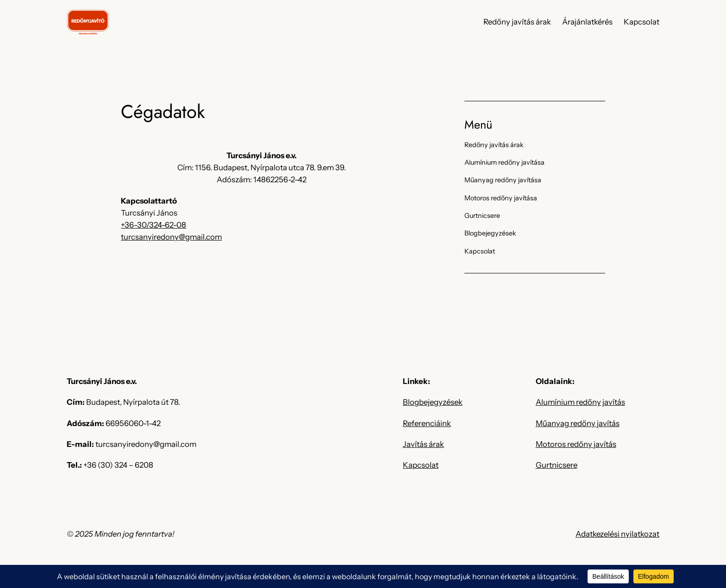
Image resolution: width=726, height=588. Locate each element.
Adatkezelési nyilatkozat (617, 534)
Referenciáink (427, 423)
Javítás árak (423, 444)
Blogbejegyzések (433, 402)
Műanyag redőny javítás (578, 423)
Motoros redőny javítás (576, 444)
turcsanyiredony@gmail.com (171, 237)
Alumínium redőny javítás (580, 402)
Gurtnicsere (557, 465)
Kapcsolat (421, 465)
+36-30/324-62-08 (153, 225)
